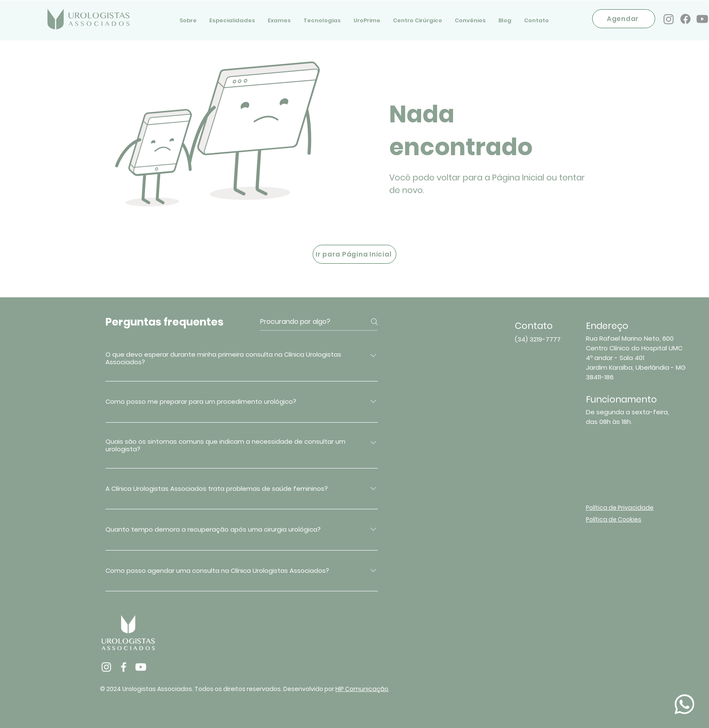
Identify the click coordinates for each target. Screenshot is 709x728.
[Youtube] (702, 19)
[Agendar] (624, 19)
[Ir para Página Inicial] (354, 254)
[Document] (684, 704)
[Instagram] (669, 19)
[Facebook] (685, 19)
